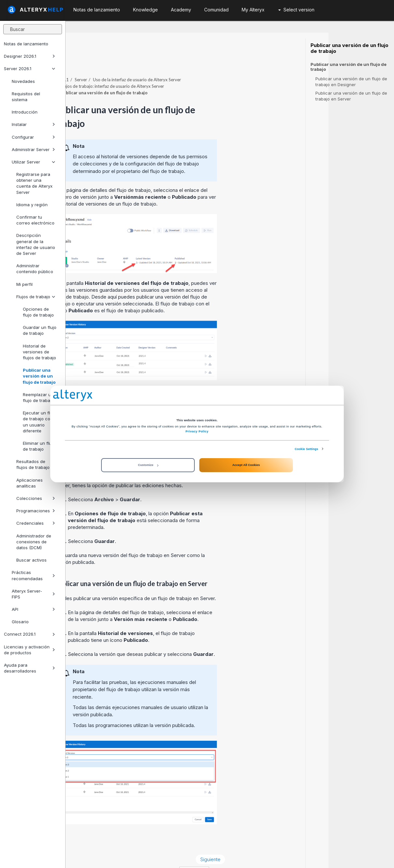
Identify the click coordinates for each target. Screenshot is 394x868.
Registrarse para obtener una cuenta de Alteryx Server (34, 183)
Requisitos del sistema (26, 97)
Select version (296, 10)
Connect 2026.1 (30, 634)
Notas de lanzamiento (26, 44)
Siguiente (276, 841)
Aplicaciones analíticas (30, 483)
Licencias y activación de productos (30, 650)
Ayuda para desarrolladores (30, 668)
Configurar (33, 137)
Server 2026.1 (30, 69)
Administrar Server (33, 149)
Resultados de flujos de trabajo (33, 464)
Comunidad (216, 10)
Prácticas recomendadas (33, 575)
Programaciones (36, 511)
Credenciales (36, 523)
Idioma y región (32, 205)
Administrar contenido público (35, 269)
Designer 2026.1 (30, 56)
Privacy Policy (197, 431)
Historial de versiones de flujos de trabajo (39, 352)
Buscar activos (31, 560)
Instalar (33, 124)
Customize (148, 465)
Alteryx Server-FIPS (33, 594)
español (260, 854)
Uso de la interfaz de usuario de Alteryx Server (203, 62)
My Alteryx (253, 10)
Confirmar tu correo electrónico (35, 220)
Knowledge (145, 10)
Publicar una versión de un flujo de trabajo (39, 376)
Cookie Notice (158, 854)
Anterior (87, 841)
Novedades (23, 81)
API (33, 609)
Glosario (20, 622)
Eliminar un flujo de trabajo (39, 446)
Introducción (25, 112)
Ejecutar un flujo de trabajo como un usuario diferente (40, 422)
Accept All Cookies (246, 465)
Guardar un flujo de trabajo (40, 330)
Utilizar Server (33, 162)
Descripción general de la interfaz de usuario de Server (36, 244)
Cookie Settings (306, 449)
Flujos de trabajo (36, 297)
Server (146, 62)
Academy (181, 10)
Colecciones (36, 498)
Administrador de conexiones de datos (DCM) (34, 542)
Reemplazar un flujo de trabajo (38, 397)
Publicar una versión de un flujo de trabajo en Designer (351, 82)
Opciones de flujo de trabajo (38, 312)
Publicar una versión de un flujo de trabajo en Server (351, 96)
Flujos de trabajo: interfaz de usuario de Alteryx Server (178, 68)
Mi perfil (24, 284)
